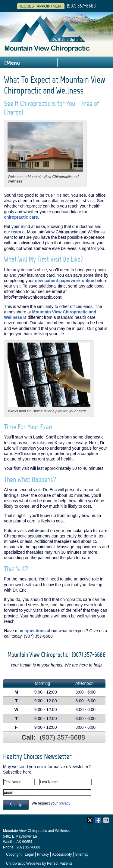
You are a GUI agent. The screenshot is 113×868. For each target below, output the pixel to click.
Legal (29, 854)
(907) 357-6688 (81, 6)
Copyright (14, 854)
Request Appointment (41, 6)
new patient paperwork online (65, 281)
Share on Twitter (90, 820)
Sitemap (82, 854)
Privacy (43, 854)
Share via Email (107, 820)
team (16, 232)
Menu (12, 63)
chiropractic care (21, 217)
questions (36, 631)
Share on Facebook (99, 820)
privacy (64, 803)
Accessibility (62, 854)
